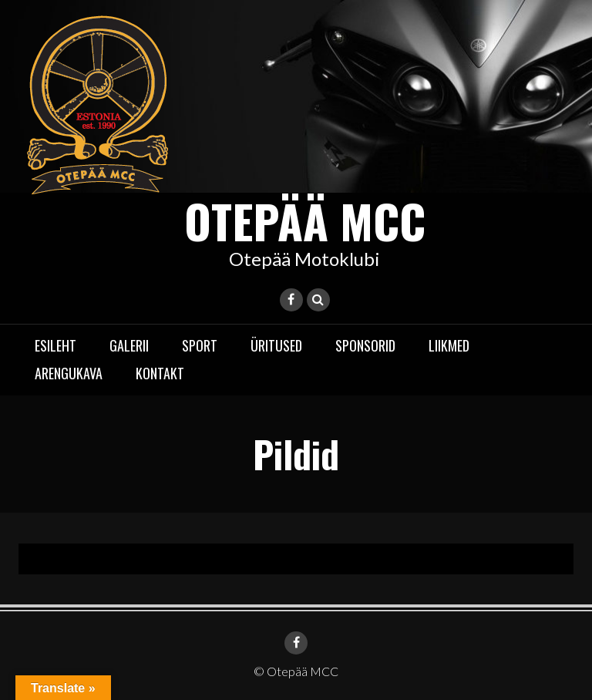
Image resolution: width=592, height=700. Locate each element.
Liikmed (449, 345)
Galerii (129, 345)
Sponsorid (365, 345)
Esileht (55, 345)
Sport (200, 345)
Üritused (276, 345)
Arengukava (69, 373)
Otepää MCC (305, 220)
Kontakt (160, 373)
